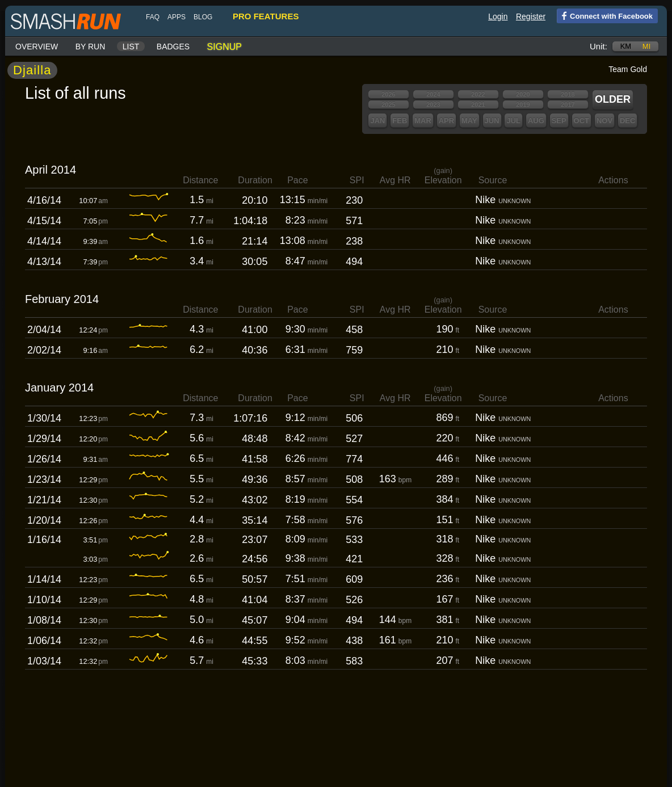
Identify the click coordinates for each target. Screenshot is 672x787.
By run (91, 47)
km (626, 46)
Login (498, 16)
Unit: (598, 46)
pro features (266, 16)
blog (203, 17)
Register (531, 16)
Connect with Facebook (605, 15)
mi (646, 46)
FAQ (153, 17)
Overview (37, 47)
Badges (173, 47)
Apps (177, 17)
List (131, 47)
